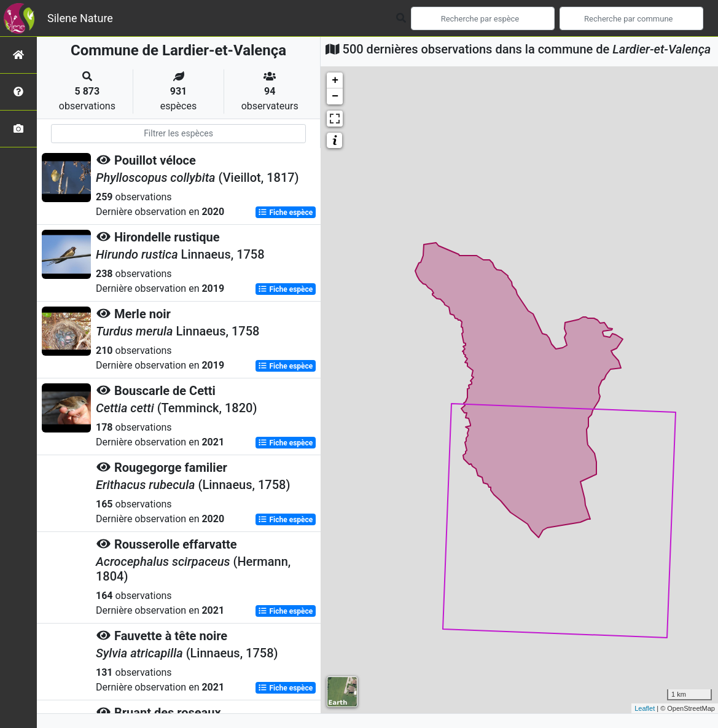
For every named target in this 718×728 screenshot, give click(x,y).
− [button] (335, 96)
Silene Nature (80, 18)
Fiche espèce (285, 213)
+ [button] (335, 80)
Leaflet (645, 708)
